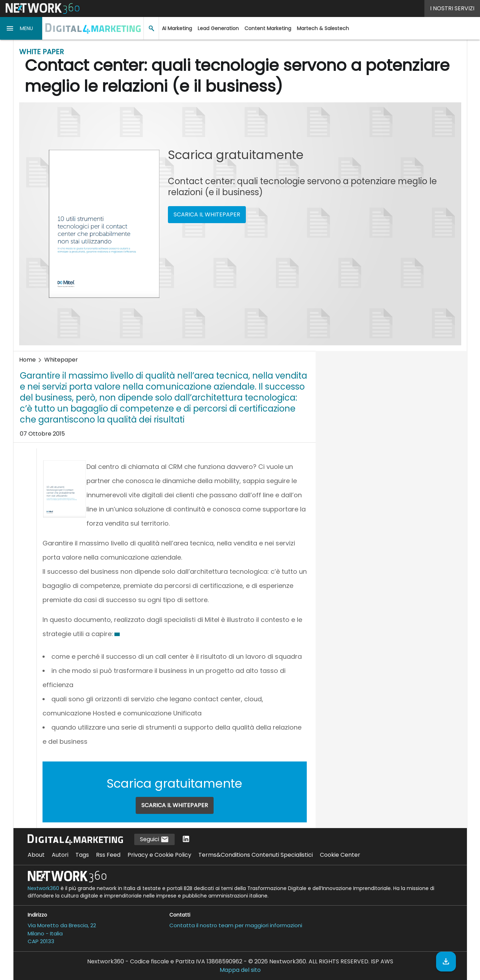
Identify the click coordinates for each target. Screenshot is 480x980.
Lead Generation (218, 28)
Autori (60, 855)
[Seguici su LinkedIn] (186, 840)
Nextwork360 (43, 888)
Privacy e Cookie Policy (159, 855)
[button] (21, 28)
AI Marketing (177, 28)
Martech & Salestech (323, 28)
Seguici (154, 840)
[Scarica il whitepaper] (446, 962)
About (36, 855)
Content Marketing (268, 28)
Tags (82, 855)
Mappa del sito (240, 970)
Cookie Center (340, 855)
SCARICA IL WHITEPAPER (207, 214)
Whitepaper (61, 360)
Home (27, 360)
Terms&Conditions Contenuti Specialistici (256, 855)
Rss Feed (108, 855)
